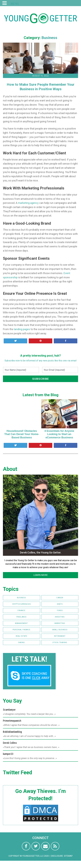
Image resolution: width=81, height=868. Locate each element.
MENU (15, 4)
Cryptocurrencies (22, 604)
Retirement (60, 636)
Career (60, 598)
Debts (60, 604)
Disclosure (57, 856)
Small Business (60, 630)
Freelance (21, 617)
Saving (21, 642)
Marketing (60, 623)
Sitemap (68, 856)
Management (21, 623)
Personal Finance (21, 630)
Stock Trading (60, 642)
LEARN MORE (40, 575)
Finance (21, 610)
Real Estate (22, 636)
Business (49, 38)
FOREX (60, 610)
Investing (60, 617)
